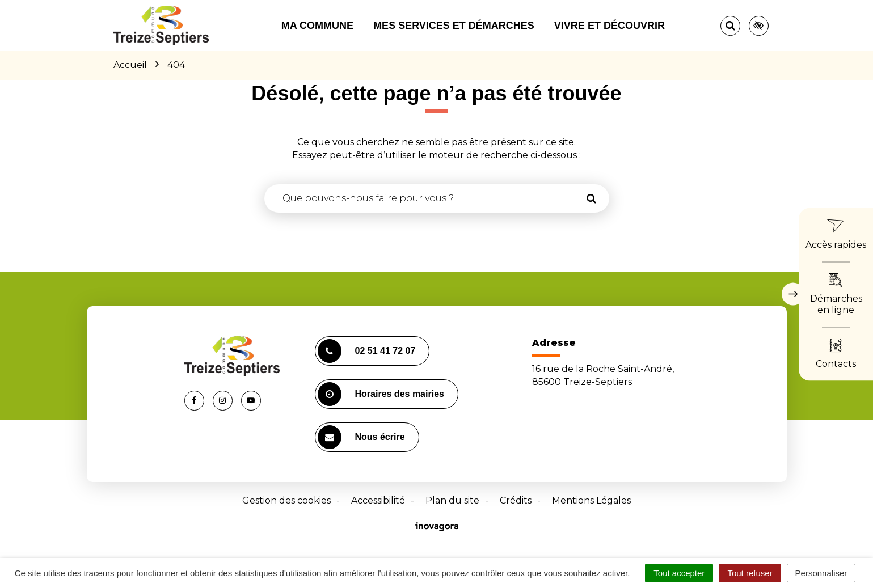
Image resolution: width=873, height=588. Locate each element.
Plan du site (452, 500)
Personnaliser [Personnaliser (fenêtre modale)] (821, 573)
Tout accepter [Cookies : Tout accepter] (679, 573)
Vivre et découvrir (610, 26)
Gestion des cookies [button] (286, 500)
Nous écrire (361, 437)
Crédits (516, 500)
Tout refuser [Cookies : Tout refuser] (750, 573)
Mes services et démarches (454, 26)
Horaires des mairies (381, 394)
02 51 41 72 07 (367, 351)
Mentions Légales (591, 500)
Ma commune (317, 26)
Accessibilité (378, 500)
